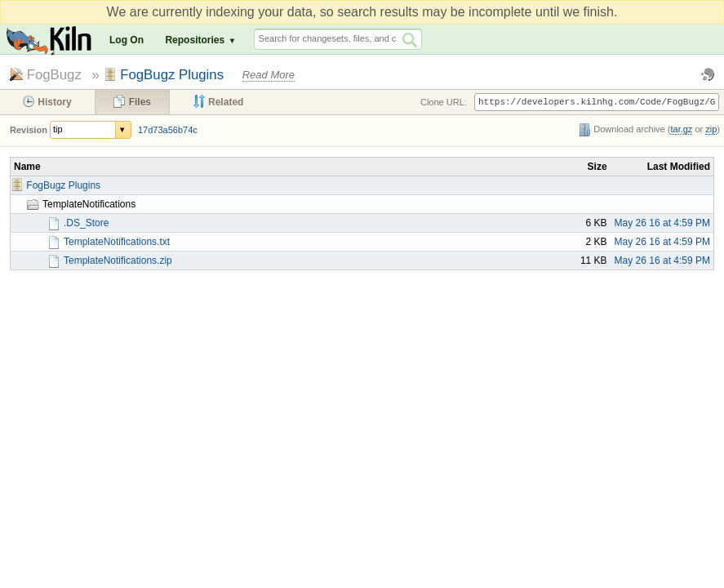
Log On (127, 40)
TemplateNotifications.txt (117, 242)
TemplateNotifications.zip (118, 261)
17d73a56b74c (168, 130)
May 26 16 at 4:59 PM (662, 223)
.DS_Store (86, 223)
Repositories (195, 40)
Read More (269, 75)
